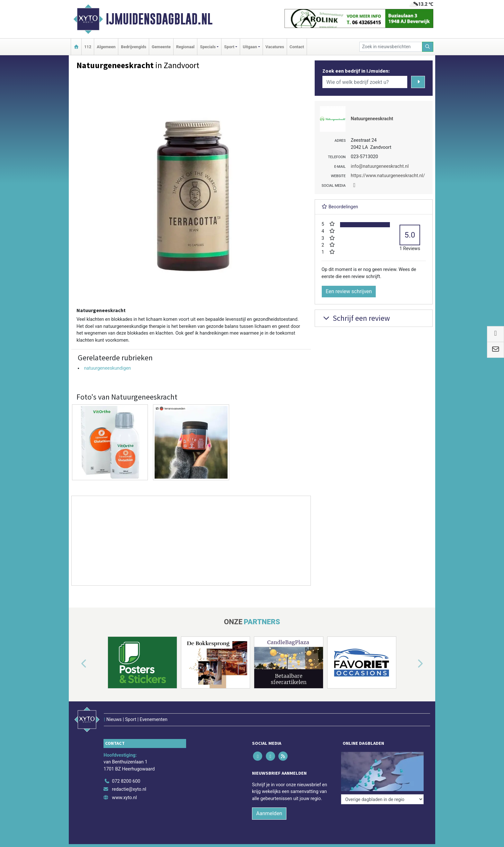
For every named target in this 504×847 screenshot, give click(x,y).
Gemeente (161, 47)
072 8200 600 (126, 781)
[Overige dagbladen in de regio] (382, 799)
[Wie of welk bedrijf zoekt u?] (365, 82)
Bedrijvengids (134, 47)
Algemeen (106, 47)
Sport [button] (229, 47)
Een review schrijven (349, 291)
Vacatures (275, 47)
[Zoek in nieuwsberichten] (391, 47)
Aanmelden (269, 813)
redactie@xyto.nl (129, 789)
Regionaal (185, 47)
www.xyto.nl (124, 798)
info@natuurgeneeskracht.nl (380, 166)
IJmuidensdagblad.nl (159, 19)
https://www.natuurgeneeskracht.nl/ (388, 176)
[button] (76, 664)
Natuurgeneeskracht (372, 119)
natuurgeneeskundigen (107, 368)
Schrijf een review (356, 318)
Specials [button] (208, 47)
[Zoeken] (428, 47)
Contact (297, 47)
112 (88, 47)
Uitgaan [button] (250, 47)
